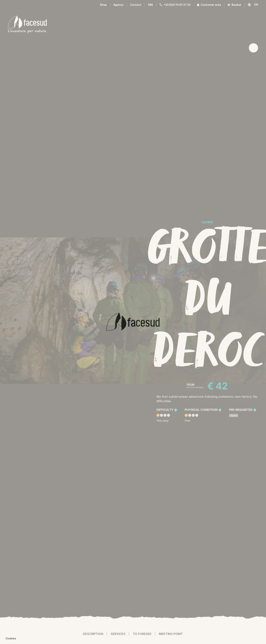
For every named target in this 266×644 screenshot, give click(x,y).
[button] (11, 638)
